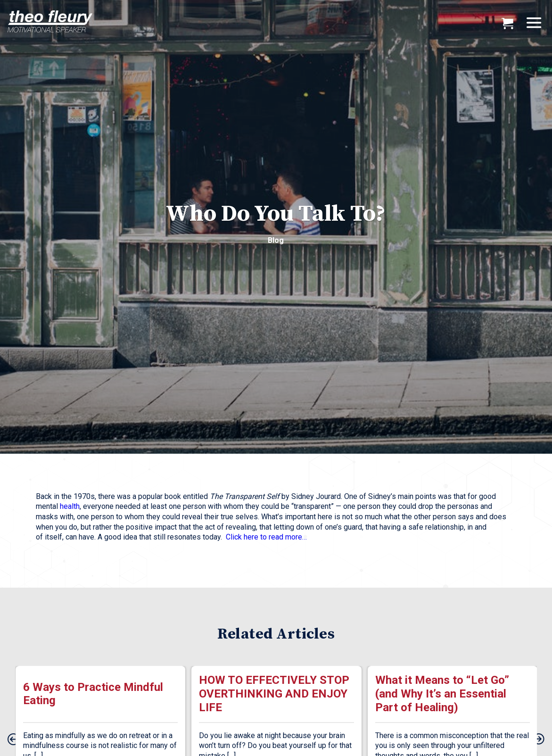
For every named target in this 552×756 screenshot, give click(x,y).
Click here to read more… (266, 537)
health (70, 506)
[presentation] (13, 740)
